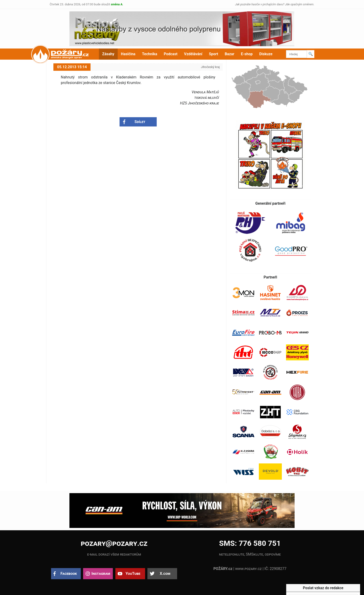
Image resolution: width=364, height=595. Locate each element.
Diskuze (266, 54)
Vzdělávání (193, 54)
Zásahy (108, 54)
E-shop (247, 54)
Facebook (69, 574)
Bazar (229, 54)
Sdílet (140, 122)
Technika (150, 54)
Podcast (171, 54)
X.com (165, 574)
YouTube (133, 574)
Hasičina (128, 54)
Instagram (101, 574)
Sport (214, 54)
